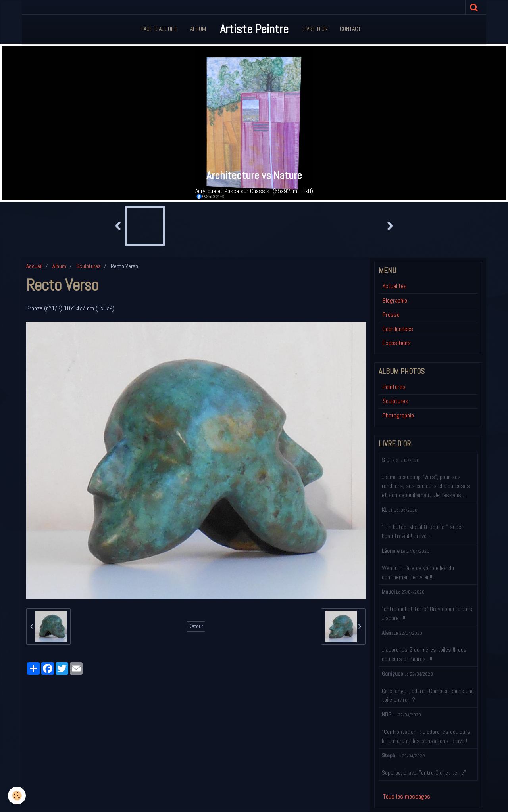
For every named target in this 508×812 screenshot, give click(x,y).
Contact (350, 29)
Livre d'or (315, 29)
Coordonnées (398, 329)
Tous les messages (407, 796)
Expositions (397, 343)
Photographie (398, 415)
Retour (196, 626)
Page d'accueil (159, 29)
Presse (391, 315)
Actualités (395, 286)
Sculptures (89, 266)
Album (198, 29)
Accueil (34, 266)
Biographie (395, 300)
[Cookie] (17, 796)
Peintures (394, 387)
